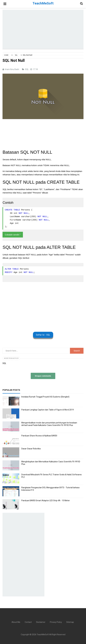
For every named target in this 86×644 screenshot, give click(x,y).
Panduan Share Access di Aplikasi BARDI (39, 436)
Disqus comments (43, 376)
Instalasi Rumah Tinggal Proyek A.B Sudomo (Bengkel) (45, 397)
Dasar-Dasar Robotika (31, 449)
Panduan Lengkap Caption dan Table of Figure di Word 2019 (48, 410)
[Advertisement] (44, 29)
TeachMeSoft (43, 635)
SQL (27, 69)
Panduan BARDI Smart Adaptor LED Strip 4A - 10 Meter (46, 501)
